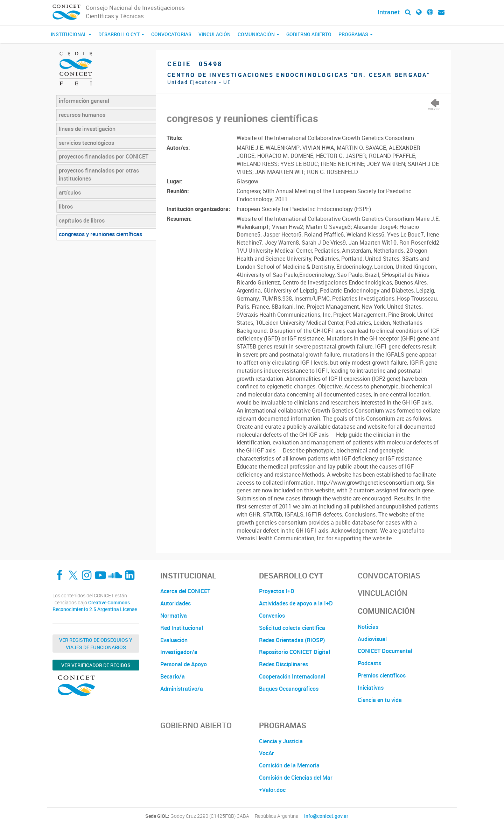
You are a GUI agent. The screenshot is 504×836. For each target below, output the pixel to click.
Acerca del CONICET (185, 591)
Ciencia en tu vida (380, 700)
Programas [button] (356, 34)
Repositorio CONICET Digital (295, 652)
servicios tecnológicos (86, 143)
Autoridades (176, 603)
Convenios (272, 616)
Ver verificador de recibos (96, 665)
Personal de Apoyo (184, 664)
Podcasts (369, 663)
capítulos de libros (82, 220)
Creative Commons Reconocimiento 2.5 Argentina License (95, 606)
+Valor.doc (272, 790)
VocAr (267, 753)
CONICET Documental (385, 651)
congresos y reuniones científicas (100, 234)
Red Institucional (182, 628)
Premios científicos (382, 675)
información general (84, 101)
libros (66, 206)
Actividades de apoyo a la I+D (296, 603)
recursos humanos (82, 115)
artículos (70, 192)
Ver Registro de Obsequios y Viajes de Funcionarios (96, 644)
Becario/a (173, 676)
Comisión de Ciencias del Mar (296, 778)
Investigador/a (179, 652)
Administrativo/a (182, 689)
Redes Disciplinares (283, 664)
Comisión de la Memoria (289, 765)
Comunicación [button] (258, 34)
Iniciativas (371, 688)
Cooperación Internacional (292, 676)
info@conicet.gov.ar (326, 816)
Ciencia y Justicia (281, 741)
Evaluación (174, 640)
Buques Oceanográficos (289, 689)
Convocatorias (171, 34)
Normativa (174, 616)
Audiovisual (372, 639)
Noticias (368, 627)
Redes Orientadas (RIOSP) (292, 640)
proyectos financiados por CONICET (104, 156)
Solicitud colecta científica (292, 628)
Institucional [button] (71, 34)
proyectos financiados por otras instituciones (99, 174)
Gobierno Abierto (309, 34)
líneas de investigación (87, 129)
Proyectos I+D (277, 591)
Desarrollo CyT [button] (121, 34)
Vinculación (215, 34)
